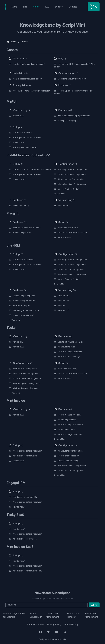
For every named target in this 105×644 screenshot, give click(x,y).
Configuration (66, 164)
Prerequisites (20, 85)
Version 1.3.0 (64, 310)
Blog (25, 7)
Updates (63, 85)
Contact (73, 7)
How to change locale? (68, 456)
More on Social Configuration (26, 373)
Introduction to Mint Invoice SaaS (27, 571)
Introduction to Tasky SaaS (25, 539)
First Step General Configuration (72, 169)
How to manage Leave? (23, 315)
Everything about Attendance (26, 310)
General (12, 50)
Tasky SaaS (15, 515)
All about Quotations (67, 420)
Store (14, 7)
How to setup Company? (24, 296)
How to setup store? (22, 233)
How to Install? (19, 179)
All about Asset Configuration (71, 179)
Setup (16, 127)
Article (36, 7)
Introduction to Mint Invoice (25, 456)
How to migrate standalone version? (29, 64)
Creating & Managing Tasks (70, 342)
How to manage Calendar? (25, 301)
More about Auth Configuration (72, 184)
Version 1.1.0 (63, 301)
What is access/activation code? (27, 79)
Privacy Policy (54, 624)
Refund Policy (71, 624)
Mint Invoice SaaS (20, 547)
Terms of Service (35, 624)
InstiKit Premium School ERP (28, 155)
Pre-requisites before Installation (27, 137)
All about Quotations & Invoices (27, 228)
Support (59, 7)
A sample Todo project (68, 121)
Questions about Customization (72, 79)
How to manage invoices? (70, 415)
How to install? (19, 142)
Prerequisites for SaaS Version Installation (31, 91)
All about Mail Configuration (25, 369)
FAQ (47, 7)
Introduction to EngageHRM (25, 497)
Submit (94, 605)
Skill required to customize (25, 147)
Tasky (11, 328)
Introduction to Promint (68, 228)
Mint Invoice (16, 401)
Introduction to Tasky (67, 369)
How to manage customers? (70, 425)
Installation (19, 73)
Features (63, 110)
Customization (66, 73)
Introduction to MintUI (22, 133)
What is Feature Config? (69, 189)
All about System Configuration (72, 174)
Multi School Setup (21, 205)
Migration (18, 59)
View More (61, 194)
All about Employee (21, 305)
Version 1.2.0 (64, 305)
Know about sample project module (74, 116)
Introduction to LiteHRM (23, 260)
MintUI (12, 101)
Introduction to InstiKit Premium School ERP (32, 169)
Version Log (19, 110)
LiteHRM (13, 245)
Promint (13, 213)
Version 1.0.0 (18, 116)
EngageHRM (16, 483)
